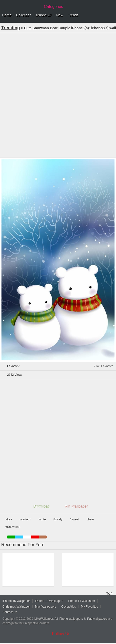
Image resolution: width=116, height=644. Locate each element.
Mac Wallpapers (46, 607)
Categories (53, 7)
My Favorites (89, 607)
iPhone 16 (44, 15)
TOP (109, 593)
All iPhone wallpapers (69, 619)
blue (19, 537)
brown (43, 537)
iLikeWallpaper (44, 619)
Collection (24, 15)
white (27, 537)
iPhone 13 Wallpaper (49, 601)
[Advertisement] (58, 95)
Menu (111, 15)
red (35, 537)
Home (7, 15)
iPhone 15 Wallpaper (16, 601)
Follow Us (61, 634)
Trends (73, 15)
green (11, 537)
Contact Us (10, 612)
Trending (11, 28)
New (60, 15)
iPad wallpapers (97, 619)
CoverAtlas (69, 607)
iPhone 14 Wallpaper (81, 601)
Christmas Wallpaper (16, 607)
